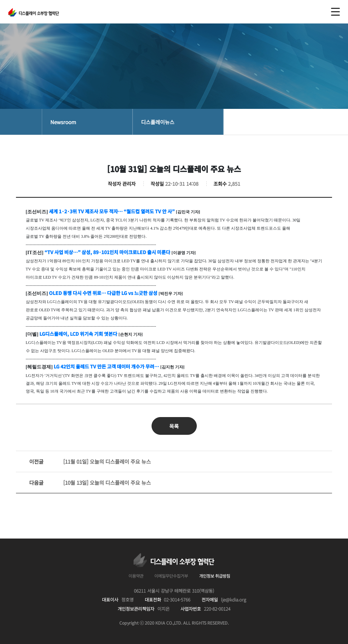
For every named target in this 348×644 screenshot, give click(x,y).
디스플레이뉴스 (158, 122)
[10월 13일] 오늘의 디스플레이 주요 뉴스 (90, 483)
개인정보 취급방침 (215, 576)
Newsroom (63, 122)
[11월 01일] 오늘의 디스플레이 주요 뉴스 (90, 461)
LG (78, 334)
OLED (103, 293)
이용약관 (136, 576)
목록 (174, 426)
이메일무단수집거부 (171, 576)
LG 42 (106, 366)
